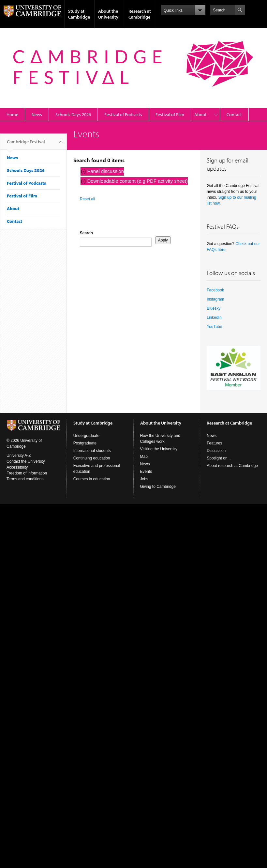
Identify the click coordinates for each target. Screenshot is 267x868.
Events (146, 472)
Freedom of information (27, 473)
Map (144, 457)
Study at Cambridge (79, 14)
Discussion (216, 451)
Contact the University (26, 461)
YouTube (214, 327)
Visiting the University (159, 449)
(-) (84, 171)
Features (214, 443)
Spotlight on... (219, 458)
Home (12, 115)
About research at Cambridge (232, 466)
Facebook (215, 290)
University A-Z (19, 456)
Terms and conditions (25, 479)
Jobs (144, 479)
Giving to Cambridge (158, 487)
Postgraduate (85, 443)
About (200, 115)
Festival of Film (170, 115)
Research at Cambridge (140, 14)
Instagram (215, 299)
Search (86, 233)
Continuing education (92, 458)
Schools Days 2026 (73, 115)
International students (92, 451)
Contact (234, 115)
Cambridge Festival (26, 144)
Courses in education (92, 479)
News (37, 115)
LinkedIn (214, 318)
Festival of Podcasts (123, 115)
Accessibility (17, 467)
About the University (108, 14)
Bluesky (214, 308)
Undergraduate (86, 436)
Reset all (88, 199)
